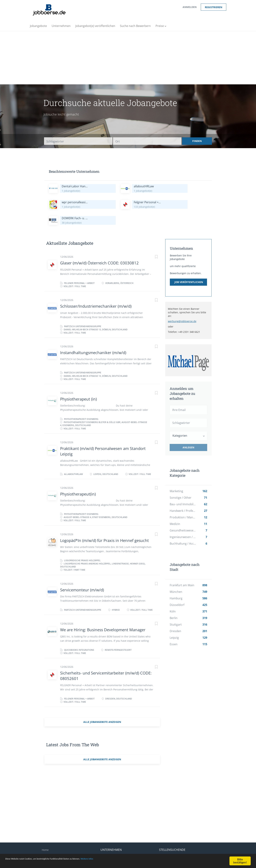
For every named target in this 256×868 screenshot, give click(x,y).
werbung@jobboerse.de (182, 305)
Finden (197, 141)
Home (45, 834)
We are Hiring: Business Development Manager (103, 614)
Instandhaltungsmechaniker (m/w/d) (93, 337)
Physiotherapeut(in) (78, 478)
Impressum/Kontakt (53, 840)
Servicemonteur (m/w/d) (82, 574)
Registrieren (214, 7)
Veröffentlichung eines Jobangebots (122, 840)
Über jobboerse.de (53, 846)
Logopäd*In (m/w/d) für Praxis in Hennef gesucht (104, 524)
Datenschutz (49, 851)
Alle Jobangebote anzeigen (102, 706)
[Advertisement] (128, 58)
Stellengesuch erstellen (173, 846)
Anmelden (190, 7)
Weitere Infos (111, 860)
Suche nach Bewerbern (114, 846)
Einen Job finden (169, 840)
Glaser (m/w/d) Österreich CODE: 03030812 (99, 247)
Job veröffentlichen (189, 266)
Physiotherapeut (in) (78, 383)
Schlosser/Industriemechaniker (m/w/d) (96, 290)
